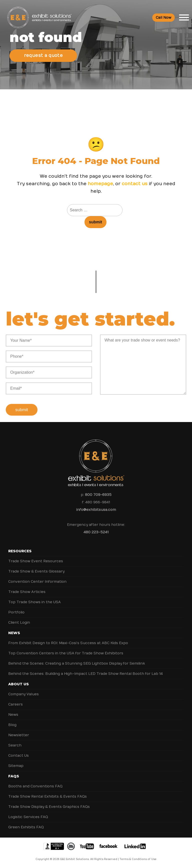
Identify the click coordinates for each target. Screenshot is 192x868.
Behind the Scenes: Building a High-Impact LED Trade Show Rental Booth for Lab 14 (85, 674)
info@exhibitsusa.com (96, 510)
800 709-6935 (98, 495)
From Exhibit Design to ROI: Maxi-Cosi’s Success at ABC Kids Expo (68, 643)
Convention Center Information (37, 582)
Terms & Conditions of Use (138, 859)
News (14, 633)
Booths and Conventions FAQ (35, 786)
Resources (20, 551)
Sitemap (16, 766)
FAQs (14, 776)
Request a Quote (43, 56)
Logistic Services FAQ (28, 817)
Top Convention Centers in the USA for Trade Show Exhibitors (66, 653)
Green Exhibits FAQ (26, 827)
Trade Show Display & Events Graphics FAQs (49, 807)
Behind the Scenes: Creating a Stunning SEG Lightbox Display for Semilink (77, 663)
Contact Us (18, 756)
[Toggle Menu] (184, 17)
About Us (18, 684)
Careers (15, 704)
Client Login (19, 623)
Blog (12, 725)
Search (15, 745)
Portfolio (16, 612)
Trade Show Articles (27, 592)
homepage (100, 184)
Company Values (23, 694)
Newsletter (19, 735)
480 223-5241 (96, 532)
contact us (135, 184)
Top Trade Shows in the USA (34, 602)
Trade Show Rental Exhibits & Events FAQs (47, 796)
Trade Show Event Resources (36, 561)
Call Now (163, 18)
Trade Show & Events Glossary (36, 571)
